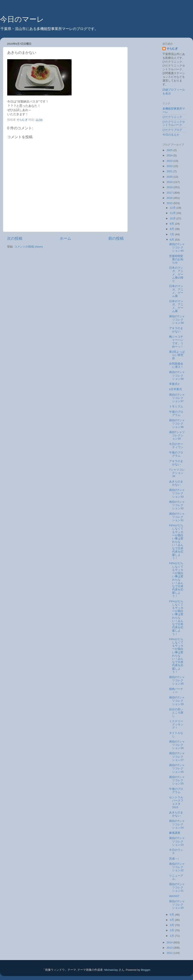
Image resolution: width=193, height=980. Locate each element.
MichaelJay (111, 970)
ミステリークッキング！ (176, 724)
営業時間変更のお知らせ (176, 259)
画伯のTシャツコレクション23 (177, 841)
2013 (170, 948)
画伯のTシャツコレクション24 (177, 824)
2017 (170, 193)
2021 (170, 171)
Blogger (146, 970)
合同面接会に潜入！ (176, 365)
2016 (170, 198)
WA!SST (174, 896)
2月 (172, 930)
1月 (172, 936)
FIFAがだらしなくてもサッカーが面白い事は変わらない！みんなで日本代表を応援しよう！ (176, 542)
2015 (170, 203)
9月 (172, 224)
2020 (170, 177)
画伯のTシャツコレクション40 (177, 247)
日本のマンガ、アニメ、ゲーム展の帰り (176, 274)
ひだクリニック (172, 117)
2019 (170, 182)
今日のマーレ (22, 19)
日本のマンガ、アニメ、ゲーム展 (176, 291)
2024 (170, 155)
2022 (170, 166)
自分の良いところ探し (176, 713)
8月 (172, 229)
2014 (170, 942)
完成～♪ (174, 859)
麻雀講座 (175, 833)
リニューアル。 (176, 877)
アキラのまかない (176, 330)
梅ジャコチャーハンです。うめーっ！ (176, 342)
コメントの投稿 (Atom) (29, 247)
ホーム (65, 238)
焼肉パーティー (176, 691)
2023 (170, 161)
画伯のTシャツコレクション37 (177, 398)
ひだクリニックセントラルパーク (174, 123)
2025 (170, 150)
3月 (172, 925)
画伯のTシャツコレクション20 (177, 905)
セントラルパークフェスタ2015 (176, 802)
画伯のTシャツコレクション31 (177, 517)
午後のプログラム (176, 413)
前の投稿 (116, 238)
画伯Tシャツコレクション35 (177, 435)
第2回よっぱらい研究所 (177, 355)
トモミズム (176, 406)
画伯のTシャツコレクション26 (177, 768)
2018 (170, 187)
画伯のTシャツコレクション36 (177, 424)
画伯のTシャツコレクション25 (177, 780)
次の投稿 (15, 238)
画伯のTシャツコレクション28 (177, 745)
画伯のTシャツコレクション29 (177, 701)
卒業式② (174, 384)
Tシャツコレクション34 (177, 473)
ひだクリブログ (172, 130)
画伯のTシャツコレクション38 (177, 375)
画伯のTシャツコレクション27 (177, 757)
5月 (172, 915)
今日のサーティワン (176, 446)
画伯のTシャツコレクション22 (177, 867)
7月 (172, 234)
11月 (173, 213)
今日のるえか (171, 135)
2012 (170, 953)
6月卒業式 (176, 389)
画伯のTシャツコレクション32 (177, 505)
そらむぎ (172, 49)
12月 (173, 208)
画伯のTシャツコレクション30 (177, 680)
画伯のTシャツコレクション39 (177, 320)
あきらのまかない (176, 483)
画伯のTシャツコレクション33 (177, 493)
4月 (172, 920)
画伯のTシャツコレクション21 (177, 887)
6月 (172, 240)
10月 (173, 218)
